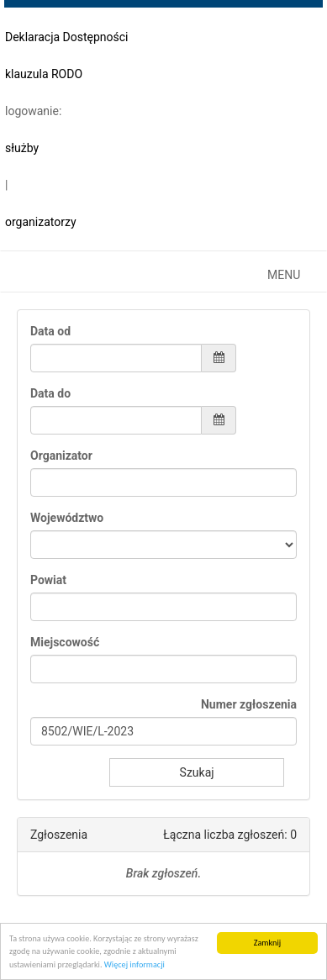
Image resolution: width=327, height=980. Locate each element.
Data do (50, 393)
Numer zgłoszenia (249, 704)
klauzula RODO (44, 74)
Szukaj (197, 772)
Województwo (67, 518)
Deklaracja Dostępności (67, 37)
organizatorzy (41, 222)
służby (22, 148)
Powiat (48, 580)
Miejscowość (65, 642)
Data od (50, 331)
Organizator (61, 456)
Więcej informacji (134, 964)
